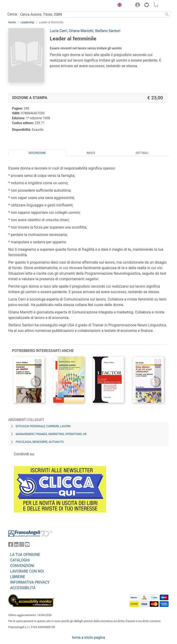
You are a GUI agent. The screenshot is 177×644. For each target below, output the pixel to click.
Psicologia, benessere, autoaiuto (40, 442)
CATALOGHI (20, 560)
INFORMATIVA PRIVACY (30, 582)
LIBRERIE (18, 577)
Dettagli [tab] (142, 153)
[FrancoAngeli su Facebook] (11, 545)
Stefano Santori (108, 31)
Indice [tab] (91, 153)
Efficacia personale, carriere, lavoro (43, 426)
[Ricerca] (167, 14)
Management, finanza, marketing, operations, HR (51, 434)
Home (12, 22)
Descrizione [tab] (37, 153)
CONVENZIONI (22, 566)
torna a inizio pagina (88, 637)
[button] (118, 6)
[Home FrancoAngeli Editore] (24, 6)
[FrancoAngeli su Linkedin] (16, 545)
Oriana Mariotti (81, 31)
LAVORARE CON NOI (27, 571)
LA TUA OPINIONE (25, 555)
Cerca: (13, 14)
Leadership (27, 22)
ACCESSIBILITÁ (23, 588)
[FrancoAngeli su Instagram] (22, 545)
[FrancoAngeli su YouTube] (27, 545)
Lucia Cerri (59, 31)
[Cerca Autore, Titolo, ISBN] (91, 14)
